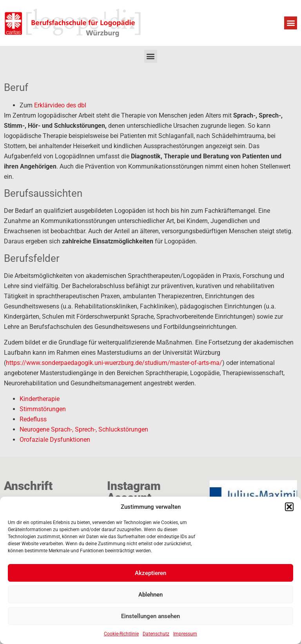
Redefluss (33, 419)
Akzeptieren (150, 573)
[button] (289, 507)
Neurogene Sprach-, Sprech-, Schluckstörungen (84, 429)
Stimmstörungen (43, 409)
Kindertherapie (40, 399)
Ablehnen (150, 595)
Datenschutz (156, 634)
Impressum (185, 634)
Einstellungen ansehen (150, 616)
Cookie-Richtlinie (121, 634)
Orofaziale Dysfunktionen (55, 440)
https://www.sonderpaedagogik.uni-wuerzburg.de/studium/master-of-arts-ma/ (114, 363)
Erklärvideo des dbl (60, 105)
